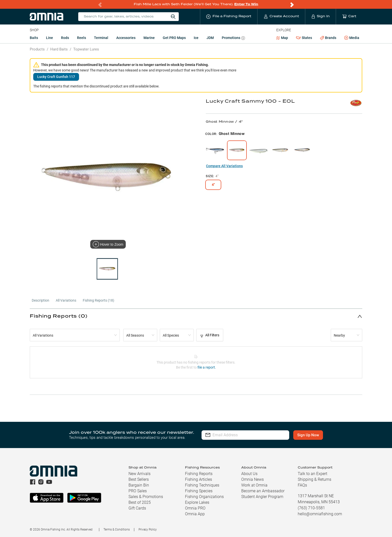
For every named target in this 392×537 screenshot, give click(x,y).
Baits (34, 38)
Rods (65, 38)
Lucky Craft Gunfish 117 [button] (56, 77)
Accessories (126, 38)
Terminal (101, 38)
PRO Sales (138, 491)
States (304, 38)
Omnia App (195, 514)
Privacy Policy (148, 530)
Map (282, 38)
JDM (210, 38)
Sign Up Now (308, 435)
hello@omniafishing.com (320, 514)
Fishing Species (199, 491)
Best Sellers (139, 479)
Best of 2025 (140, 502)
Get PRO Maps (174, 38)
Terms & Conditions (117, 530)
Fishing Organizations (204, 497)
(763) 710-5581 (311, 508)
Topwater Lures (86, 49)
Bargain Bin (139, 485)
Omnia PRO (195, 508)
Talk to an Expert (312, 474)
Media (352, 38)
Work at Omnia (254, 485)
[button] (196, 316)
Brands (328, 38)
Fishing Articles (198, 479)
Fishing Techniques (202, 485)
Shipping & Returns (314, 479)
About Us (249, 474)
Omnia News (252, 479)
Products (37, 49)
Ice (196, 38)
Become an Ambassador (263, 491)
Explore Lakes (197, 502)
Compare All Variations (224, 166)
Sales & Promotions (146, 497)
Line (49, 38)
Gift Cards (137, 508)
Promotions (233, 38)
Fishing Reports (199, 474)
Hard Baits (59, 49)
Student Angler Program (262, 497)
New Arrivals (139, 474)
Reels (81, 38)
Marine (149, 38)
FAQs (302, 485)
